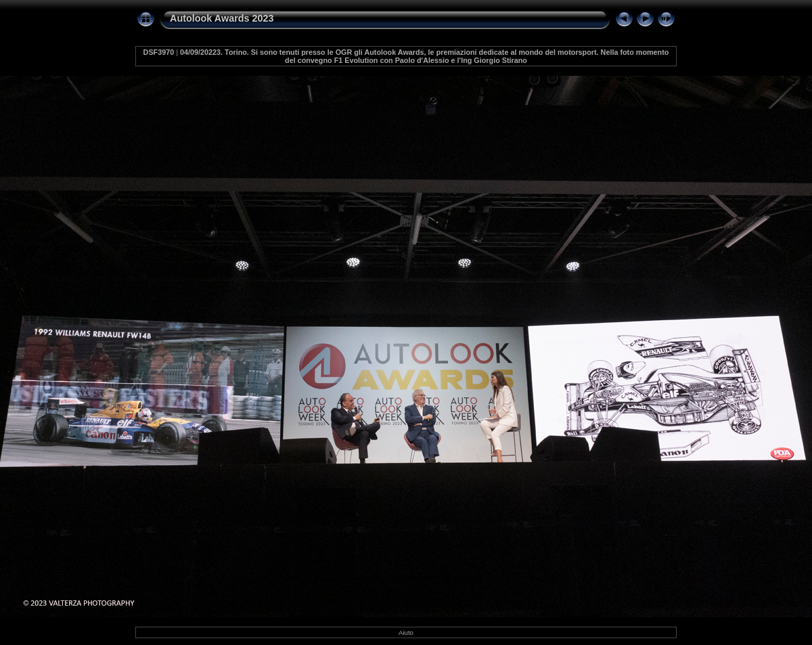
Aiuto (406, 632)
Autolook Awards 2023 (222, 18)
